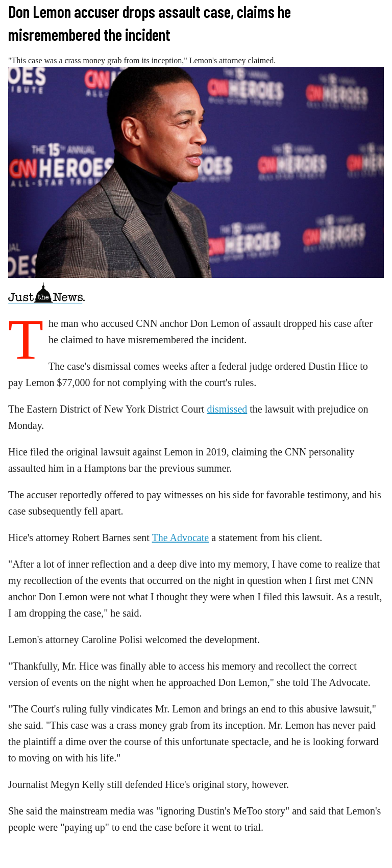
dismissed (227, 409)
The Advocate (181, 538)
